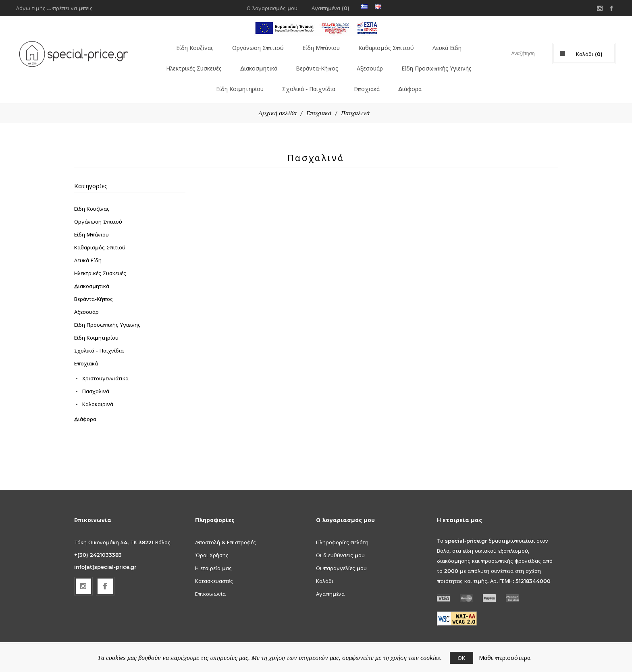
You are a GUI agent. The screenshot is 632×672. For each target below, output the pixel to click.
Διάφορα (411, 77)
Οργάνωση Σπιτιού (254, 46)
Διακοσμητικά (256, 61)
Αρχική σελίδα (278, 99)
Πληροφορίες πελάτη (342, 528)
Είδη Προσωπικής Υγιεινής (440, 61)
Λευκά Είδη (448, 46)
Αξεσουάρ (370, 61)
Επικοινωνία (210, 579)
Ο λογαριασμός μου (272, 8)
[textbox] (516, 53)
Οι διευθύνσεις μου (340, 541)
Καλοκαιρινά (98, 390)
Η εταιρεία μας (213, 554)
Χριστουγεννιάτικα (105, 364)
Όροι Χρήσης (212, 541)
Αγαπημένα (330, 579)
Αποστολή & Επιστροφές (226, 528)
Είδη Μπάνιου (318, 46)
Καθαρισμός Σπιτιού (385, 46)
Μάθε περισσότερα (505, 658)
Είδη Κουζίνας (188, 46)
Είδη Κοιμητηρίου (234, 77)
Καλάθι (325, 566)
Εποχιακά (367, 77)
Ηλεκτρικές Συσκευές (186, 61)
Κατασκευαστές (214, 566)
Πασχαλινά (96, 377)
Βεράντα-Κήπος (316, 61)
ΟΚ (462, 658)
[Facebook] (105, 572)
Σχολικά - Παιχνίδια (306, 77)
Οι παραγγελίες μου (341, 554)
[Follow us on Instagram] (83, 572)
